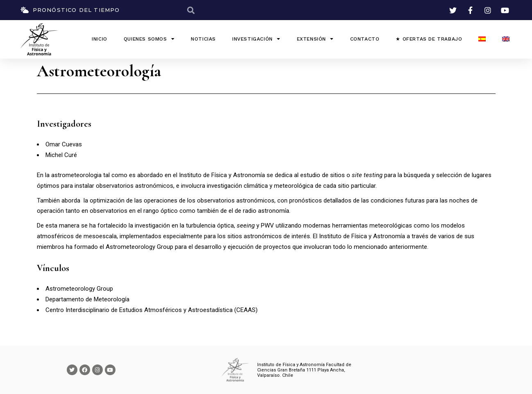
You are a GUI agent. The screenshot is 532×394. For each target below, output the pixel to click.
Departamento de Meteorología (87, 299)
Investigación (256, 39)
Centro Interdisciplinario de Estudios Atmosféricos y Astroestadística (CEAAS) (152, 310)
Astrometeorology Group (139, 247)
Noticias (203, 39)
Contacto (365, 39)
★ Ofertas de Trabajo (429, 39)
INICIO (100, 39)
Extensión (315, 39)
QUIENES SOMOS (149, 39)
